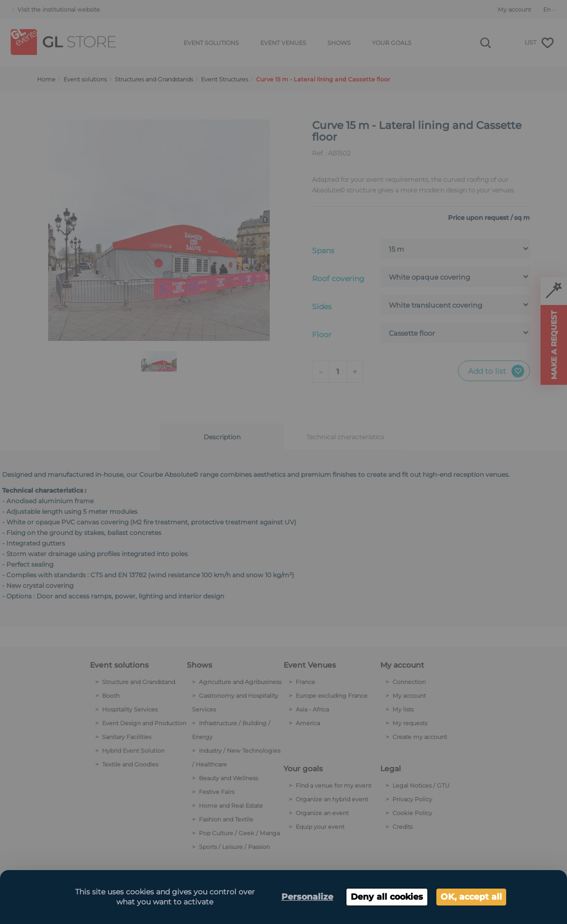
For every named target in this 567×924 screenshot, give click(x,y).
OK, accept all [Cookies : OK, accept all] (471, 897)
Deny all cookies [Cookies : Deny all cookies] (387, 897)
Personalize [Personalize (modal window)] (307, 897)
